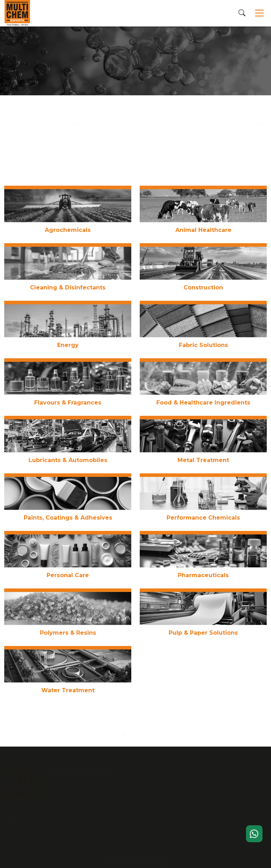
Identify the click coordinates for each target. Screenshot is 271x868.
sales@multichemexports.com (95, 797)
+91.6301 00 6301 (76, 785)
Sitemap (248, 795)
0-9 (192, 167)
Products (175, 784)
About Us (175, 773)
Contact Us (252, 784)
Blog (243, 773)
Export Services (184, 795)
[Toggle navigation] (260, 13)
